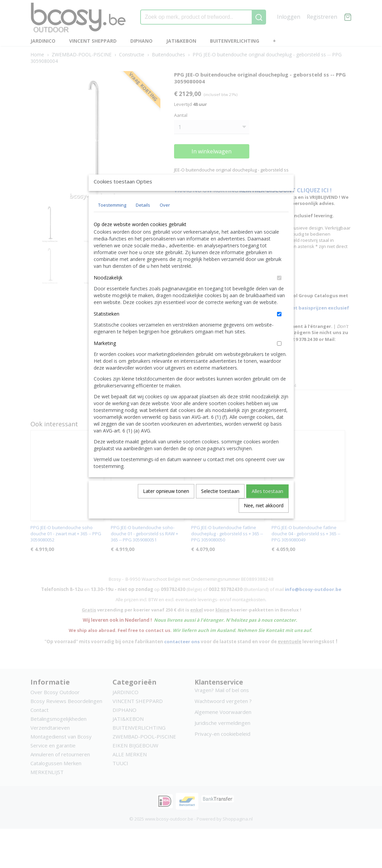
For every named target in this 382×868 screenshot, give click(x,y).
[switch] (279, 294)
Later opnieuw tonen (166, 507)
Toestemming (112, 221)
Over (165, 221)
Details (143, 221)
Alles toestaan (267, 507)
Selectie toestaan (220, 507)
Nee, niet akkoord (264, 521)
